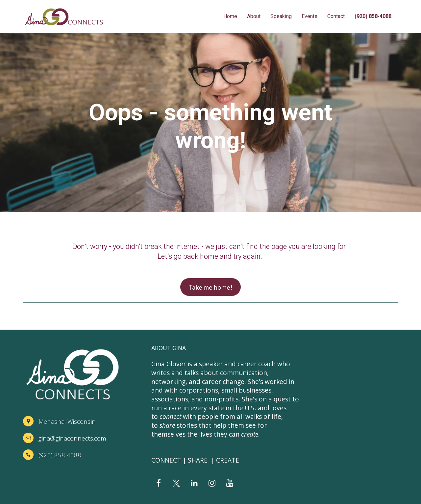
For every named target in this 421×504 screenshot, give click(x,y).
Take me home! (210, 287)
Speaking (281, 16)
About (254, 16)
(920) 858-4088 (373, 16)
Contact (336, 16)
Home (230, 16)
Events (310, 16)
